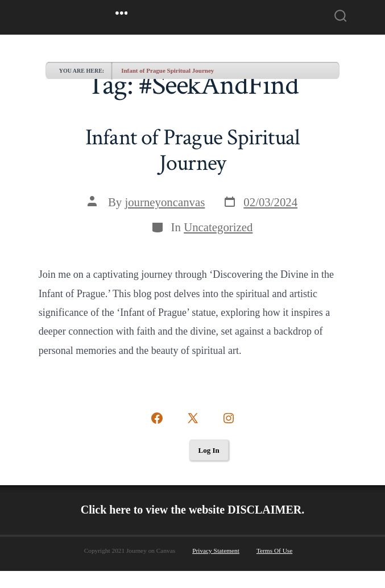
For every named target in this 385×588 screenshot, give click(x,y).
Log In (209, 450)
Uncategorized (218, 227)
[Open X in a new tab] (193, 418)
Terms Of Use (274, 551)
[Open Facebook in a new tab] (157, 418)
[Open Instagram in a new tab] (229, 418)
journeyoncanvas (165, 202)
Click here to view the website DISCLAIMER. (193, 510)
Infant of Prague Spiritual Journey (167, 70)
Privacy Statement (216, 551)
